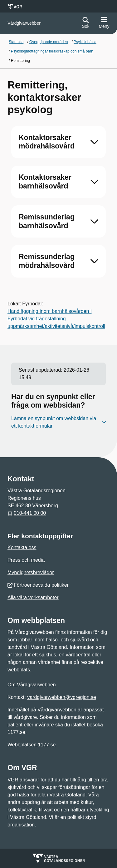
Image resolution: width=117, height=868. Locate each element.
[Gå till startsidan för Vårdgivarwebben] (24, 23)
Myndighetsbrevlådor (31, 572)
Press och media (26, 560)
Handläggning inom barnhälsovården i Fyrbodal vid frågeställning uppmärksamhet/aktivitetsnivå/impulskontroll (56, 319)
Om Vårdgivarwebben (32, 685)
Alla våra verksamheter (33, 597)
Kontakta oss (22, 547)
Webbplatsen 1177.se (32, 745)
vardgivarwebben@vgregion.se (62, 697)
